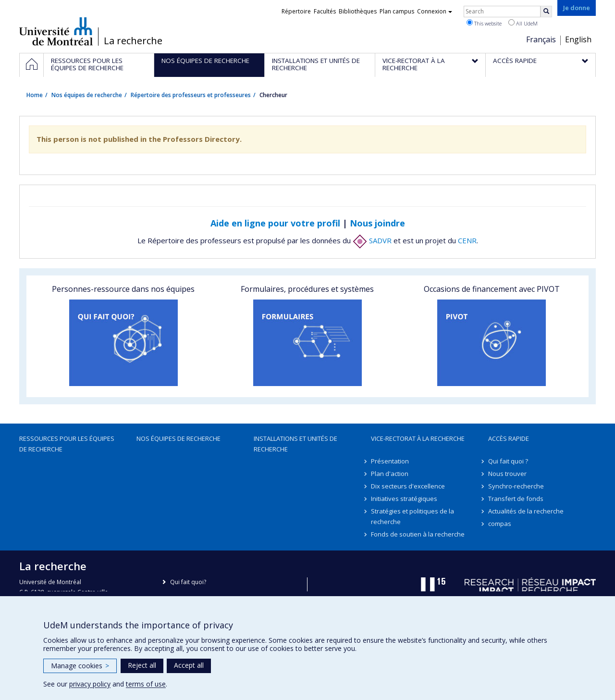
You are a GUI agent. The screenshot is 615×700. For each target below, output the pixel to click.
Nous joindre (377, 223)
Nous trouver (507, 474)
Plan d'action (390, 474)
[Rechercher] (546, 12)
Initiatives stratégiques (404, 499)
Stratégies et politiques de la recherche (412, 516)
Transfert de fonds (516, 499)
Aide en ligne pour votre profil (275, 223)
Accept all (189, 665)
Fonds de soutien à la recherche (418, 534)
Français (541, 39)
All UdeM (523, 23)
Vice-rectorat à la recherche (418, 438)
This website (484, 23)
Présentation (390, 461)
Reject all (142, 665)
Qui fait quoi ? (508, 461)
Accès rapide (509, 438)
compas (500, 524)
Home (35, 95)
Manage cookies (80, 666)
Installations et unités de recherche (295, 444)
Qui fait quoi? (188, 582)
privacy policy (90, 684)
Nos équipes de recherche (87, 95)
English (578, 39)
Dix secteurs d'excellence (408, 486)
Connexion (435, 11)
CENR (467, 240)
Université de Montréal (56, 31)
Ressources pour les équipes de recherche (67, 444)
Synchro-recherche (516, 486)
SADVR (372, 240)
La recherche (133, 41)
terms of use (146, 684)
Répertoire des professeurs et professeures (191, 95)
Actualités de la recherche (526, 511)
